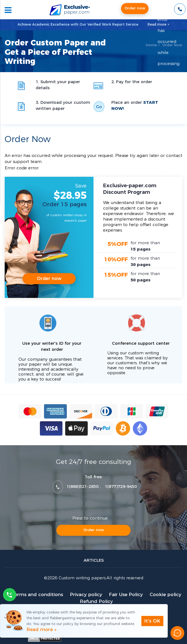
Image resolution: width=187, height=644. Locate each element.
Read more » (41, 630)
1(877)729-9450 (121, 487)
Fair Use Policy (126, 595)
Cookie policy (165, 595)
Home (151, 45)
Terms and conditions (37, 595)
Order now (135, 8)
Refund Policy (96, 601)
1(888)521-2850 (82, 487)
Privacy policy (86, 595)
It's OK (152, 621)
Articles (94, 560)
